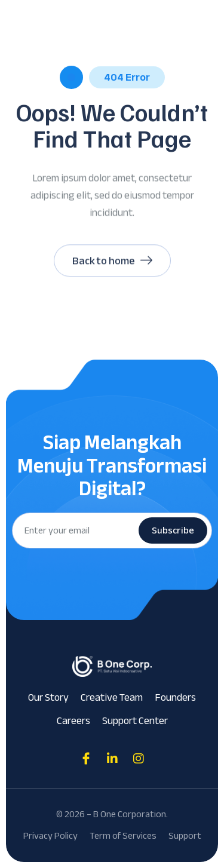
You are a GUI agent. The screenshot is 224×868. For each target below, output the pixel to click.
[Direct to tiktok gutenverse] (112, 759)
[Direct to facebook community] (86, 759)
